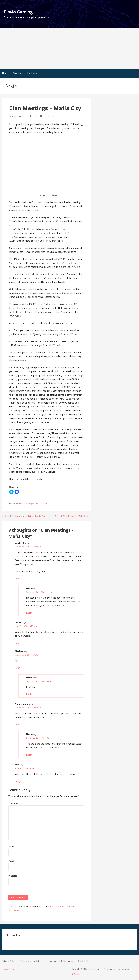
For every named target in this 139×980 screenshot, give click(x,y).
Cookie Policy (85, 961)
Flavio (34, 116)
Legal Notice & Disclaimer (60, 961)
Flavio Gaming (18, 12)
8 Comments (49, 116)
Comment (15, 803)
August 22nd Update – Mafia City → (73, 516)
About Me (18, 73)
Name (12, 847)
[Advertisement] (69, 48)
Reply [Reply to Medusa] (18, 668)
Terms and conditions (31, 961)
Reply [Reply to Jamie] (18, 643)
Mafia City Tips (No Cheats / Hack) (33, 504)
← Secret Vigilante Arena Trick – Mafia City (24, 516)
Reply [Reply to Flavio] (29, 613)
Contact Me (33, 73)
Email (11, 861)
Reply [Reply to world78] (18, 579)
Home (5, 73)
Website (13, 876)
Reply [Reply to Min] (18, 781)
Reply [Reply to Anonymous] (18, 725)
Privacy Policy (9, 961)
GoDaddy (76, 974)
